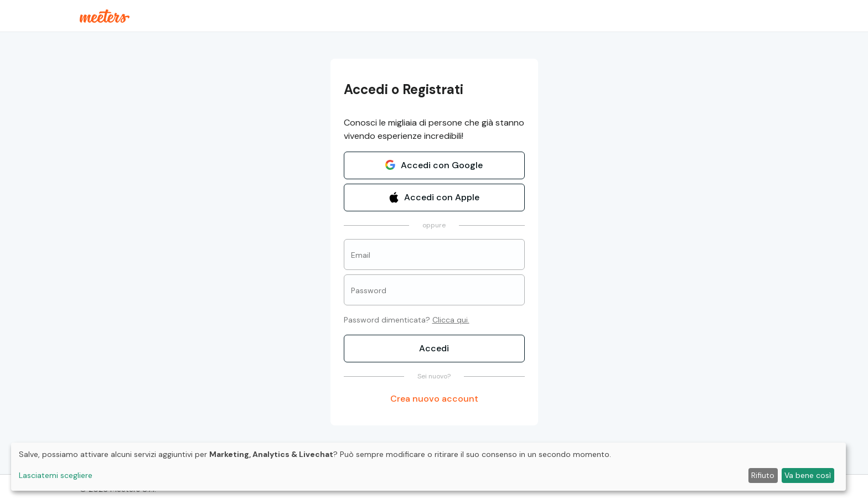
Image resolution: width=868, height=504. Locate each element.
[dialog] (428, 467)
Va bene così (808, 475)
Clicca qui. (451, 320)
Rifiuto (763, 475)
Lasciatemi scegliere (56, 475)
